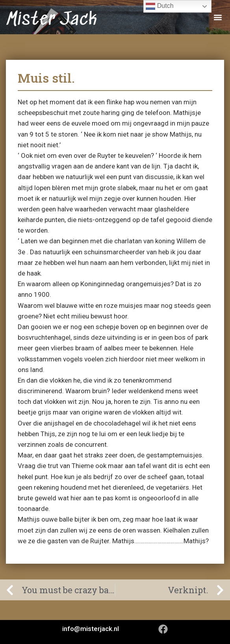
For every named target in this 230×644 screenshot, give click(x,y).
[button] (218, 17)
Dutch (160, 6)
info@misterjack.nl (91, 629)
